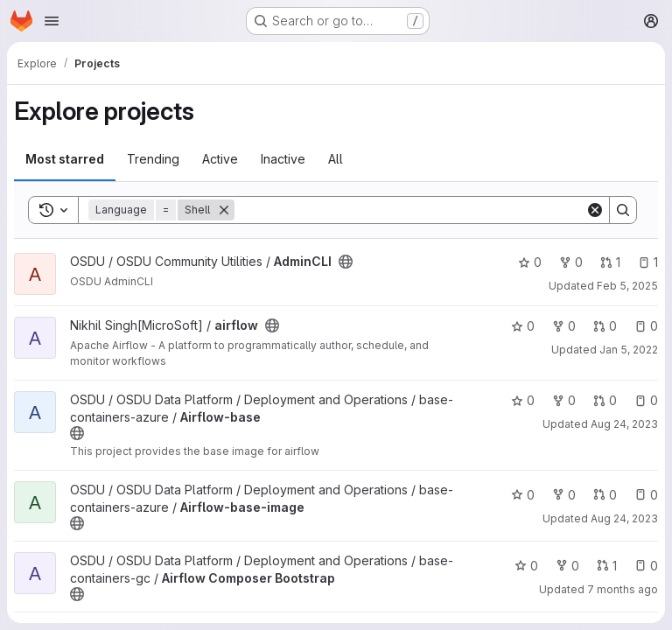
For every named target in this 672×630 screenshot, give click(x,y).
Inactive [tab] (283, 159)
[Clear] (595, 210)
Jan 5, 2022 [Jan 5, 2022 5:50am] (629, 350)
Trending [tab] (153, 159)
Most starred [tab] (65, 159)
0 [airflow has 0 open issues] (646, 326)
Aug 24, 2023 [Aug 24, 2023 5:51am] (624, 424)
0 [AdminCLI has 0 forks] (571, 262)
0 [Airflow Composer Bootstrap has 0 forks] (567, 566)
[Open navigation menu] (52, 21)
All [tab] (336, 159)
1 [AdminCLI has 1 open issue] (648, 262)
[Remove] (224, 210)
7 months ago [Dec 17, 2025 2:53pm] (623, 589)
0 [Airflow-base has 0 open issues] (646, 400)
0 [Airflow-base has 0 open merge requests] (605, 400)
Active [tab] (220, 159)
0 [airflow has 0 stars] (523, 326)
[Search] (410, 210)
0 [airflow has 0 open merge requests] (605, 326)
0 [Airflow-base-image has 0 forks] (564, 495)
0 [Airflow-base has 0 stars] (523, 400)
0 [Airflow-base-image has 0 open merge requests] (605, 495)
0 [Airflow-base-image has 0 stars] (523, 495)
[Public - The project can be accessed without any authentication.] (346, 262)
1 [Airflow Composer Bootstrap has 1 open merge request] (607, 566)
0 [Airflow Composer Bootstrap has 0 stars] (526, 566)
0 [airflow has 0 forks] (564, 326)
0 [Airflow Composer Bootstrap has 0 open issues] (646, 566)
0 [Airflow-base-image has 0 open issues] (646, 495)
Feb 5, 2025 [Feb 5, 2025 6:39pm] (627, 286)
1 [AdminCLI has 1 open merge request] (610, 262)
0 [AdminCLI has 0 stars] (530, 262)
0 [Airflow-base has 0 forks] (564, 400)
